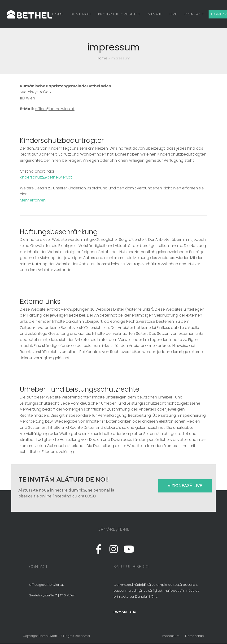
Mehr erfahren (33, 200)
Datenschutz (195, 636)
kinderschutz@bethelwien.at (46, 177)
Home (102, 58)
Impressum (171, 636)
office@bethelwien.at (55, 109)
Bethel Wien (48, 636)
